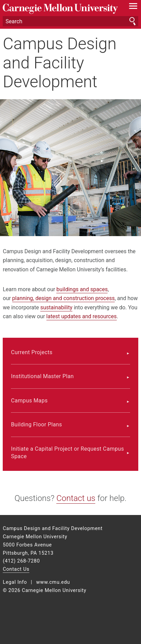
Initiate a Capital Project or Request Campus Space (67, 453)
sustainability (56, 307)
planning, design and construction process (64, 298)
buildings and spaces (82, 289)
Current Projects (32, 352)
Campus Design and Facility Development (60, 63)
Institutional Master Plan (42, 376)
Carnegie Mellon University (60, 9)
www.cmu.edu (53, 582)
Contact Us (16, 569)
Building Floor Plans (36, 424)
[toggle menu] (133, 8)
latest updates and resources (82, 316)
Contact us (76, 498)
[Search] (70, 21)
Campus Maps (29, 401)
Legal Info (15, 582)
